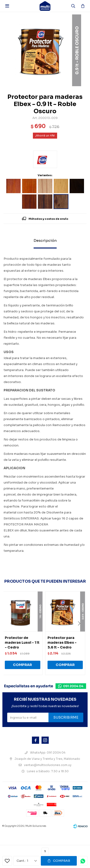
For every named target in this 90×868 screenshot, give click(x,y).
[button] (81, 633)
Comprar (62, 861)
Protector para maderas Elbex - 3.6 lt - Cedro (62, 643)
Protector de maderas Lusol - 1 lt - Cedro (22, 643)
